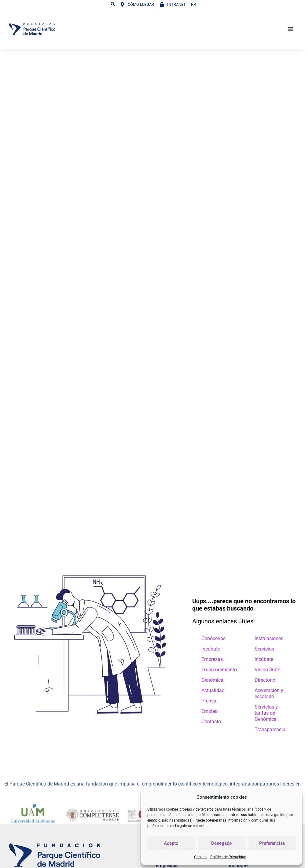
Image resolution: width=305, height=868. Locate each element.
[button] (113, 4)
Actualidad (213, 690)
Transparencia (270, 729)
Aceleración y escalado (269, 693)
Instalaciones (269, 638)
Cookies (201, 857)
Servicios (264, 649)
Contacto (211, 722)
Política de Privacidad (228, 857)
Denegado (222, 843)
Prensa (209, 701)
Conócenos (213, 638)
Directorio (265, 680)
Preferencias (272, 843)
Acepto (171, 843)
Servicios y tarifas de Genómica (266, 713)
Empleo (209, 711)
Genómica (212, 680)
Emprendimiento (219, 670)
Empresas (212, 659)
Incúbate (211, 649)
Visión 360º (267, 670)
